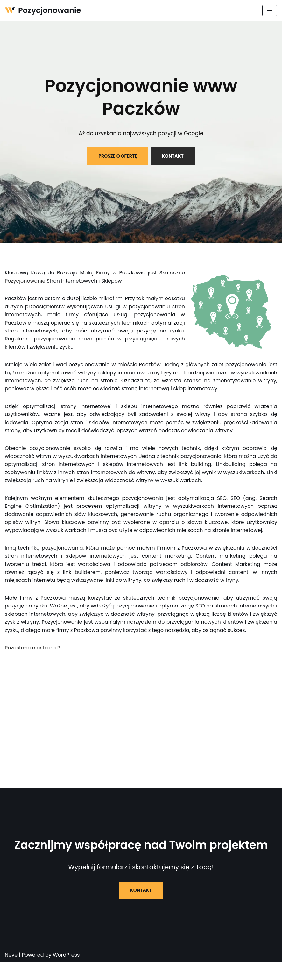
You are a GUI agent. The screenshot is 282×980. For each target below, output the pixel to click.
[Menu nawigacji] (270, 10)
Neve (11, 973)
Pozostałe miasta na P (33, 666)
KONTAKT (173, 156)
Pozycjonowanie (25, 281)
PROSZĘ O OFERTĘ (118, 156)
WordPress (66, 973)
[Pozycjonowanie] (43, 10)
